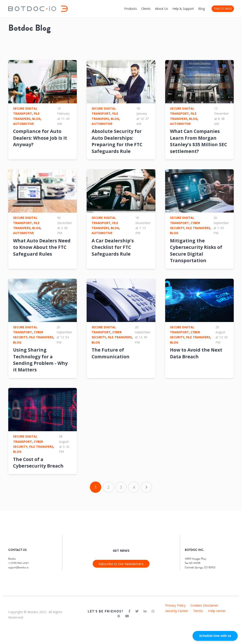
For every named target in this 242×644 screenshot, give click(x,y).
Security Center (177, 611)
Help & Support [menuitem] (183, 9)
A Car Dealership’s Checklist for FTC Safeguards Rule (113, 247)
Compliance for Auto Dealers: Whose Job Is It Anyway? (40, 138)
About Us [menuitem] (161, 9)
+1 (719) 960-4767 (18, 563)
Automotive (24, 124)
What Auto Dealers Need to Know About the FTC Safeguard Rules (42, 247)
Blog (36, 119)
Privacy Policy (175, 605)
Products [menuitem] (131, 9)
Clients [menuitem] (146, 9)
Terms (198, 611)
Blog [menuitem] (202, 9)
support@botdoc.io (18, 568)
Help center (217, 611)
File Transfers (198, 228)
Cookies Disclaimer (204, 605)
